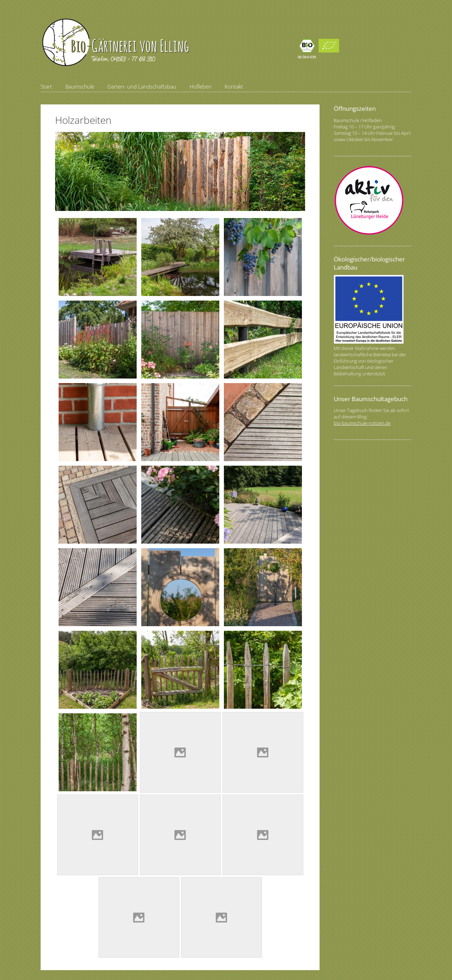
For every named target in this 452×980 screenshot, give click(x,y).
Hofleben (201, 86)
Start (46, 86)
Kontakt (234, 86)
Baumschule (80, 86)
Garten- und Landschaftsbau (142, 86)
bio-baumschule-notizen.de (362, 423)
